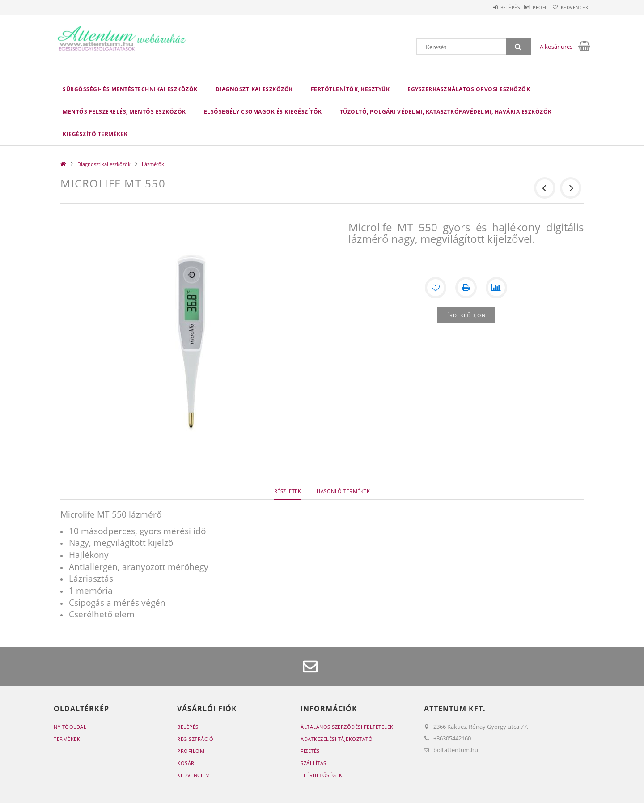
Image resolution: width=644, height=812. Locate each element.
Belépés (487, 7)
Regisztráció (195, 739)
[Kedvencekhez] (436, 288)
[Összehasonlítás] (496, 288)
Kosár (186, 763)
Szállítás (314, 763)
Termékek (67, 739)
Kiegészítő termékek (95, 134)
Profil (527, 7)
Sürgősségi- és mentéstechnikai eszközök (130, 89)
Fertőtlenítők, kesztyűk (350, 89)
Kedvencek (570, 7)
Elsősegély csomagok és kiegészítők (263, 112)
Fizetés (310, 751)
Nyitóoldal (70, 727)
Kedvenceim (193, 775)
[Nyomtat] (466, 288)
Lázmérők (153, 164)
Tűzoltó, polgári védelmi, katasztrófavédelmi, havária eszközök (446, 112)
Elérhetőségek (322, 775)
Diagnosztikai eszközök (254, 89)
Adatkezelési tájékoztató (337, 739)
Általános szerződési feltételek (347, 727)
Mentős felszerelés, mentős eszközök (124, 112)
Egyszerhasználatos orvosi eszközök (469, 89)
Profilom (191, 751)
